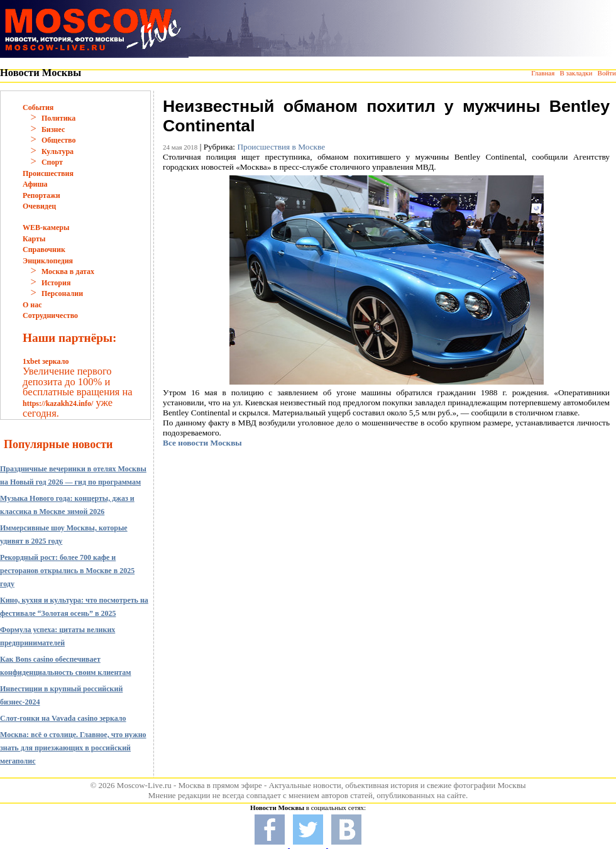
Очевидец (39, 206)
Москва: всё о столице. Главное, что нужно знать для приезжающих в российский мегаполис (73, 748)
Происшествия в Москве (281, 147)
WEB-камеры (46, 227)
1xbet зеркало (46, 361)
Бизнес (53, 129)
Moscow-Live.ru (144, 785)
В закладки (576, 73)
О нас (32, 305)
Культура (58, 151)
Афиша (35, 184)
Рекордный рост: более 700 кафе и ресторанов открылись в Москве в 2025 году (67, 571)
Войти (607, 73)
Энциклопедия (48, 261)
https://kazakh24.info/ (58, 403)
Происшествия (48, 173)
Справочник (44, 249)
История (56, 283)
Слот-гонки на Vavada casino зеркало (63, 718)
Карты (34, 239)
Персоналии (62, 293)
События (38, 107)
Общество (59, 140)
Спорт (52, 162)
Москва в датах (68, 271)
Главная (543, 73)
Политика (58, 118)
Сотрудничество (50, 315)
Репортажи (41, 195)
